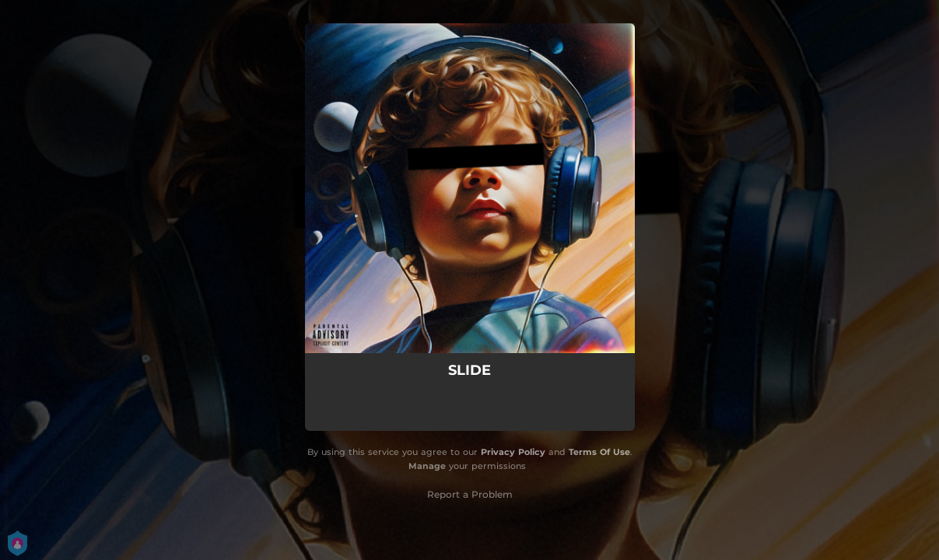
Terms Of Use (599, 452)
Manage (427, 466)
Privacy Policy (513, 452)
